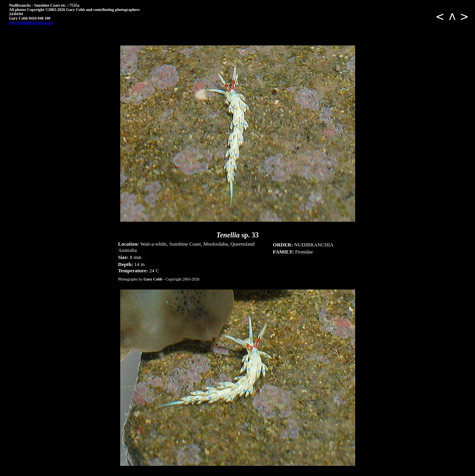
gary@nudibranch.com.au (31, 23)
